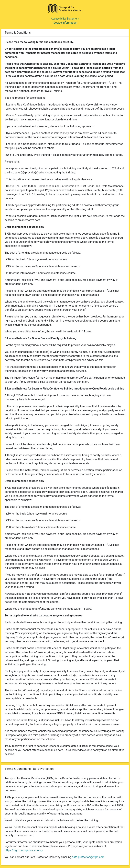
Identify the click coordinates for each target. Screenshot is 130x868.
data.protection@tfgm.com (88, 857)
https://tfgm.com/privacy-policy (24, 850)
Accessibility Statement (65, 19)
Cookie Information (65, 23)
